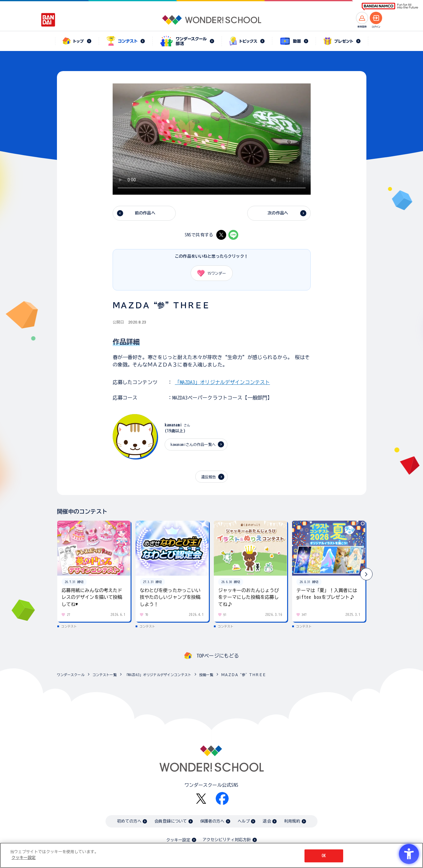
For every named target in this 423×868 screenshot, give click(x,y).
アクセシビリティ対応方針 (227, 840)
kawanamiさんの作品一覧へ (193, 444)
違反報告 (209, 477)
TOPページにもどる (218, 656)
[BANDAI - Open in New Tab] (48, 20)
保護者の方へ (212, 821)
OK (324, 856)
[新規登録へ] (362, 18)
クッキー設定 (178, 840)
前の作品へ (145, 213)
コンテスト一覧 (105, 675)
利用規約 (292, 821)
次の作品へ (278, 213)
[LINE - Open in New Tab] (233, 235)
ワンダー (209, 273)
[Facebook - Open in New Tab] (222, 798)
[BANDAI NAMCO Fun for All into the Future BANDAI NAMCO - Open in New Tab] (390, 7)
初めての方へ (129, 821)
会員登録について (171, 821)
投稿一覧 (206, 675)
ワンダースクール (71, 675)
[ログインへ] (376, 18)
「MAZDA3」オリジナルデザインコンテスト (222, 382)
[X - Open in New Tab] (221, 235)
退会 (267, 821)
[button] (366, 574)
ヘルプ (244, 821)
